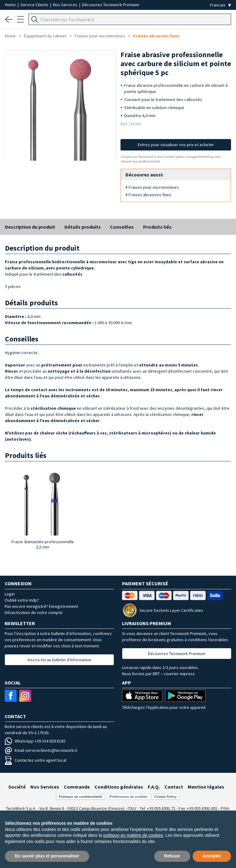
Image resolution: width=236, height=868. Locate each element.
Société (17, 787)
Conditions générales (119, 787)
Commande (77, 787)
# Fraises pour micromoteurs (152, 187)
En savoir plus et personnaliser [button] (47, 856)
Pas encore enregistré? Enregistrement (41, 606)
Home (11, 5)
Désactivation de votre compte (34, 612)
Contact (174, 787)
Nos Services (66, 5)
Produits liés (157, 227)
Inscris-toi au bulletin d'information (59, 660)
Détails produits (83, 227)
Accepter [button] (212, 856)
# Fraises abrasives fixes (148, 195)
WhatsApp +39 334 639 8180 (35, 741)
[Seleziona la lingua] (221, 5)
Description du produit (30, 227)
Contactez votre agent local (35, 760)
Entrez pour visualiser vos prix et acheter (176, 145)
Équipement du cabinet (45, 36)
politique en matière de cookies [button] (133, 835)
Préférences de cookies (129, 797)
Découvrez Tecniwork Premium (111, 5)
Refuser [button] (172, 856)
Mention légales (206, 787)
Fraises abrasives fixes (156, 36)
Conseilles (122, 227)
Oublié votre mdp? (22, 600)
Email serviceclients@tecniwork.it (41, 750)
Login (10, 594)
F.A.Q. (154, 787)
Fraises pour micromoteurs (100, 36)
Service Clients (35, 5)
